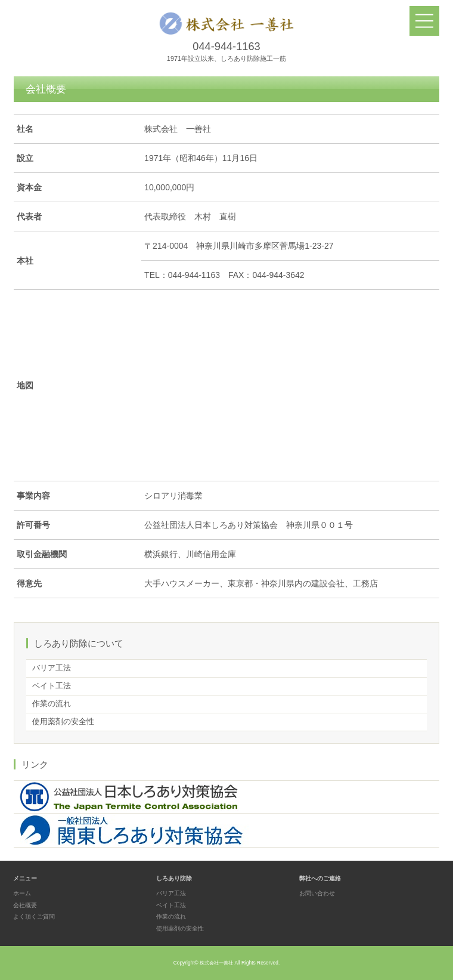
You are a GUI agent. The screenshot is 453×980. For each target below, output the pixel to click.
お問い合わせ (317, 893)
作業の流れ (52, 704)
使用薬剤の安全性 (63, 722)
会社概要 (25, 905)
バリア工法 (52, 668)
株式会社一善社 (216, 963)
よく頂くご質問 (34, 916)
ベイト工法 (52, 686)
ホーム (22, 893)
